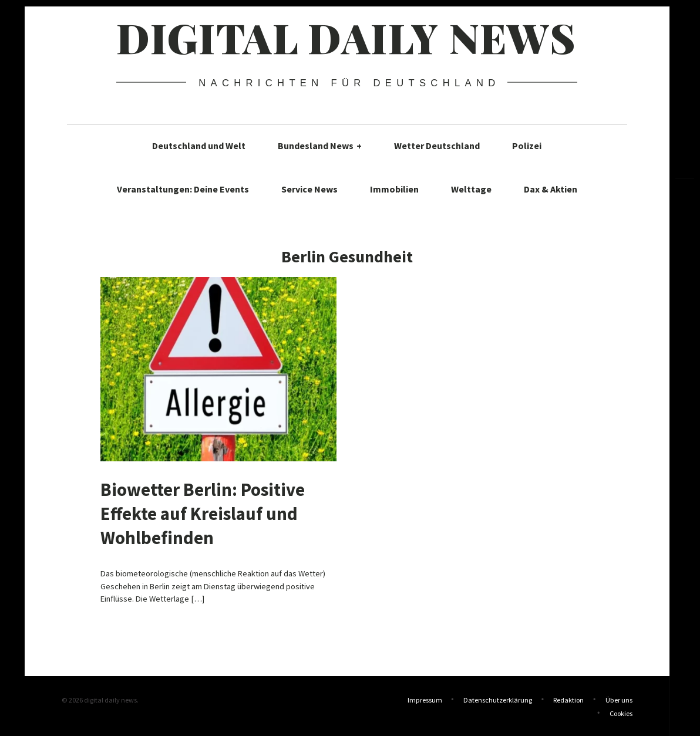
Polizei (527, 146)
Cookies (621, 712)
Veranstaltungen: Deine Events (183, 189)
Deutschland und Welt (199, 146)
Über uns (619, 700)
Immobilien (394, 189)
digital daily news (346, 37)
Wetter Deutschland (437, 146)
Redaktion (568, 700)
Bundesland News (320, 146)
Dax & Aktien (551, 189)
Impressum (425, 700)
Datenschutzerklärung (498, 700)
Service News (309, 189)
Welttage (471, 189)
